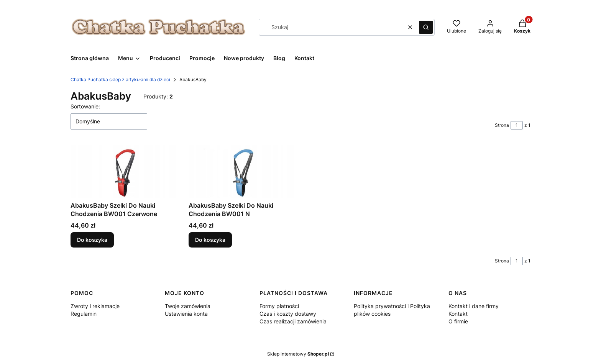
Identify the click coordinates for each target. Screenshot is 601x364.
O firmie (458, 321)
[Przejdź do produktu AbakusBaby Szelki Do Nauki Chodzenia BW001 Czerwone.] (123, 171)
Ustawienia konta (186, 314)
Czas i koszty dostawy (288, 314)
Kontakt (458, 314)
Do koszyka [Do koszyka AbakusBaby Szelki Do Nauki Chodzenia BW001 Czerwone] (92, 240)
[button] (426, 27)
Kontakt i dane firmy (474, 306)
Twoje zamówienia (188, 306)
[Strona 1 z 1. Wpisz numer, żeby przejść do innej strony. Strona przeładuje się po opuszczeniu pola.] (517, 125)
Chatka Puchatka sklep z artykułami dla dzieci (120, 80)
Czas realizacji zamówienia (293, 321)
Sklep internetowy (298, 354)
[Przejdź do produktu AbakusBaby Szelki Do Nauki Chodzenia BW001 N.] (241, 171)
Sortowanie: (85, 106)
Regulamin (84, 314)
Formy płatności (279, 306)
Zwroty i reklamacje (95, 306)
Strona (502, 125)
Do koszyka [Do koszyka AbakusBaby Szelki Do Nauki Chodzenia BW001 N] (210, 240)
